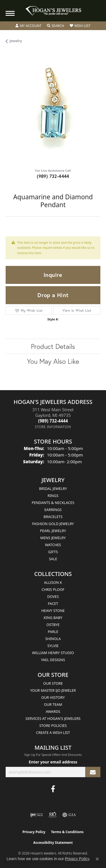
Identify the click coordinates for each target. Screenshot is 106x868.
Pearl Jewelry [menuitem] (53, 531)
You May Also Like (53, 361)
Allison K (53, 582)
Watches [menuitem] (53, 545)
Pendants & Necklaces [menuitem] (53, 503)
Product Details (53, 346)
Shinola (53, 639)
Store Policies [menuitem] (53, 725)
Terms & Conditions (67, 832)
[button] (28, 26)
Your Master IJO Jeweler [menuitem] (53, 690)
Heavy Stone (53, 611)
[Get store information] (53, 427)
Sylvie (53, 646)
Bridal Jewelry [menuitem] (53, 489)
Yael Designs (53, 660)
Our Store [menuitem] (53, 683)
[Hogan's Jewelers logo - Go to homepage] (53, 11)
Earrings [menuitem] (53, 510)
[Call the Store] (53, 421)
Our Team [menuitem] (53, 704)
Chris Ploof (53, 589)
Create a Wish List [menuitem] (53, 733)
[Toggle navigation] (10, 13)
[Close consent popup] (97, 859)
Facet (53, 603)
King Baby (53, 618)
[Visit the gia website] (69, 815)
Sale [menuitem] (53, 559)
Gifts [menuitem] (53, 552)
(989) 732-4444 (53, 176)
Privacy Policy (34, 832)
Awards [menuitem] (53, 711)
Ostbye (53, 625)
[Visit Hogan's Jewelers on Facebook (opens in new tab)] (53, 789)
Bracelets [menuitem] (53, 517)
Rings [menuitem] (53, 496)
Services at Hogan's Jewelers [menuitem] (53, 718)
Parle (53, 632)
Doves (53, 596)
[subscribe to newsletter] (93, 772)
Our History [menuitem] (53, 697)
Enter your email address (53, 762)
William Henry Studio (53, 653)
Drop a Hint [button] (53, 295)
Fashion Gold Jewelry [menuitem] (53, 524)
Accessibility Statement (53, 843)
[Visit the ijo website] (36, 815)
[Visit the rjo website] (53, 815)
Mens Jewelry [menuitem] (53, 538)
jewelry (16, 41)
